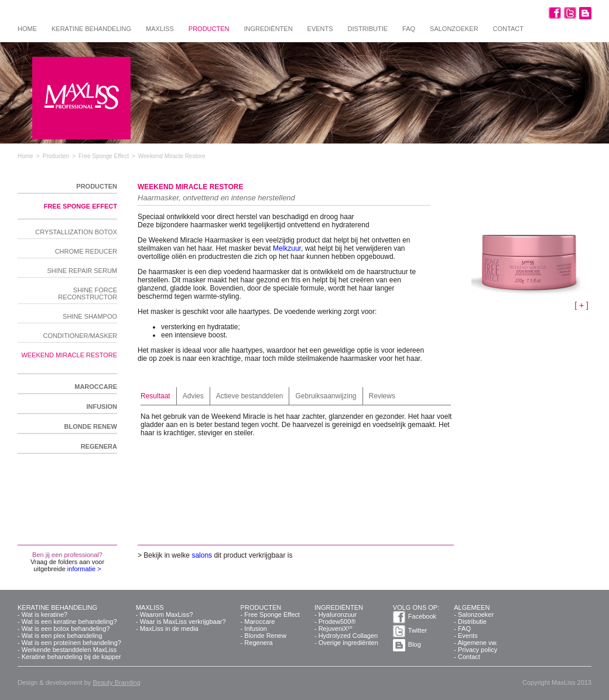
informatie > (84, 569)
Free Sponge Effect (81, 206)
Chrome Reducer (86, 251)
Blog (415, 644)
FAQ (409, 29)
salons (202, 555)
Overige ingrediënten (348, 643)
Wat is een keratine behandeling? (69, 622)
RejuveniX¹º (336, 629)
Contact (508, 29)
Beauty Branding (116, 682)
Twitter (418, 630)
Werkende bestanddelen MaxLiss (69, 650)
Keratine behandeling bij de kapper (71, 657)
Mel (278, 248)
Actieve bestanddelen (250, 396)
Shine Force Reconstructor (88, 293)
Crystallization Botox (76, 232)
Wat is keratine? (45, 614)
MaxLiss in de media (169, 629)
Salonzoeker (454, 29)
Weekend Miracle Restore (69, 355)
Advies (193, 396)
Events (320, 29)
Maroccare (96, 387)
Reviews (382, 396)
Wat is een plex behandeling (62, 636)
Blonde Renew (91, 426)
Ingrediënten (268, 29)
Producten (209, 29)
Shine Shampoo (90, 316)
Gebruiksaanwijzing (326, 396)
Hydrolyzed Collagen (348, 636)
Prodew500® (337, 622)
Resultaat (155, 396)
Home (27, 29)
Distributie (368, 29)
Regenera (99, 446)
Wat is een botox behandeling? (66, 629)
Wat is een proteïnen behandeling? (71, 643)
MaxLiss (160, 29)
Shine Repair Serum (82, 271)
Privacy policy (478, 650)
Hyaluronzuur (338, 614)
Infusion (102, 407)
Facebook (422, 616)
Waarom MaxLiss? (167, 614)
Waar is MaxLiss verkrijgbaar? (183, 622)
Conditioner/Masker (80, 336)
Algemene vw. (477, 643)
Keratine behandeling (91, 29)
